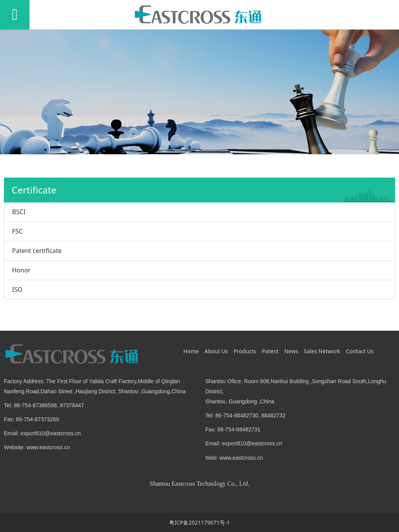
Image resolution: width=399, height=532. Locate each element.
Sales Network (322, 351)
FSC (17, 231)
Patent (270, 351)
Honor (21, 270)
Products (245, 351)
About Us (216, 351)
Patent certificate (37, 251)
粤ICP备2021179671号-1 (199, 522)
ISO (17, 290)
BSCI (19, 212)
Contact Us (360, 351)
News (291, 351)
